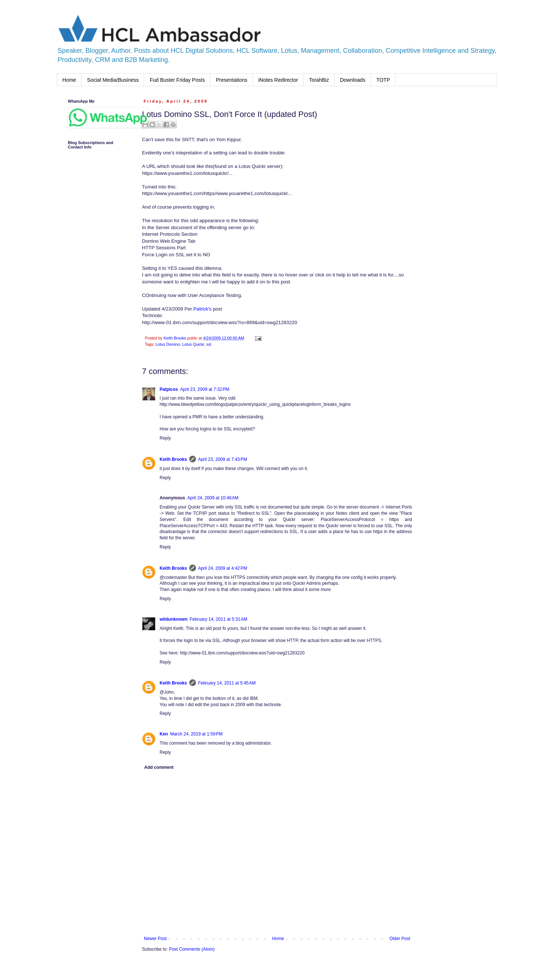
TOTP (383, 80)
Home (69, 80)
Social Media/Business (113, 80)
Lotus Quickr (193, 344)
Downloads (353, 80)
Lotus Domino (168, 344)
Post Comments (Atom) (192, 949)
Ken (164, 734)
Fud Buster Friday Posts (177, 80)
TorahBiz (319, 80)
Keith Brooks (173, 459)
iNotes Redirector (278, 80)
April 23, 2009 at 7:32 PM (205, 389)
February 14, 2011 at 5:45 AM (227, 683)
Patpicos (169, 389)
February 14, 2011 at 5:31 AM (218, 619)
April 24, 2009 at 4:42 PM (223, 568)
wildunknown (174, 619)
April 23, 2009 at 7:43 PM (223, 459)
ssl (209, 344)
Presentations (232, 80)
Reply (165, 438)
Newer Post (155, 939)
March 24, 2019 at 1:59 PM (196, 734)
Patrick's (202, 309)
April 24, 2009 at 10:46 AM (213, 498)
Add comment (159, 767)
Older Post (400, 939)
